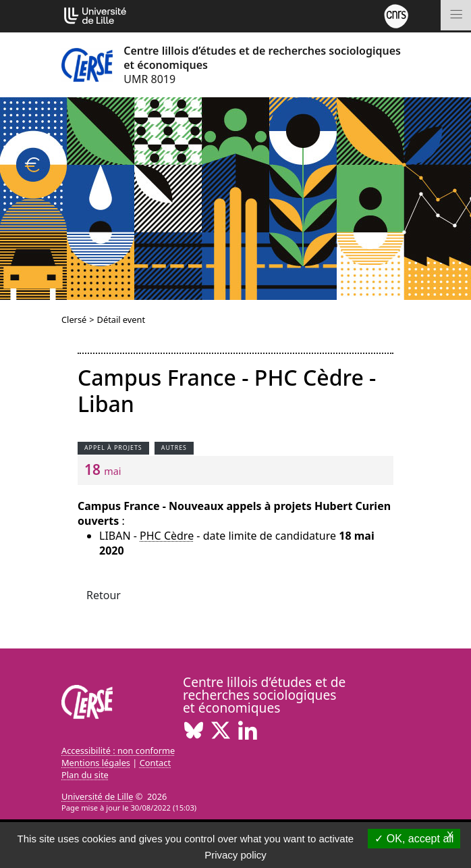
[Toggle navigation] (456, 15)
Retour (104, 595)
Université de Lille (97, 796)
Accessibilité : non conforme (118, 750)
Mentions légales (96, 763)
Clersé (74, 320)
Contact (155, 763)
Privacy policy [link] (235, 855)
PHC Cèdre (167, 536)
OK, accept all (414, 839)
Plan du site (85, 775)
